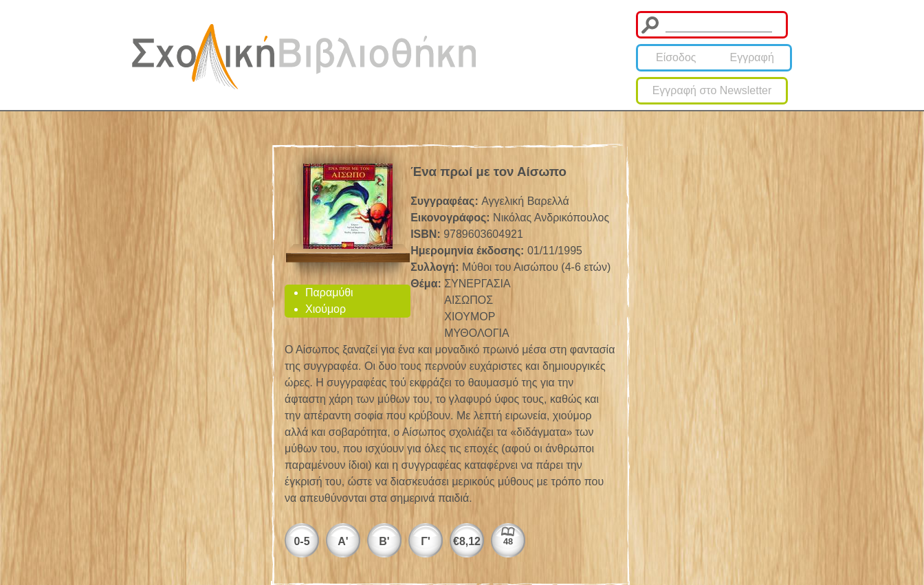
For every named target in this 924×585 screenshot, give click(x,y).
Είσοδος (676, 57)
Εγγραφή (752, 57)
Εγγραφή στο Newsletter (712, 90)
